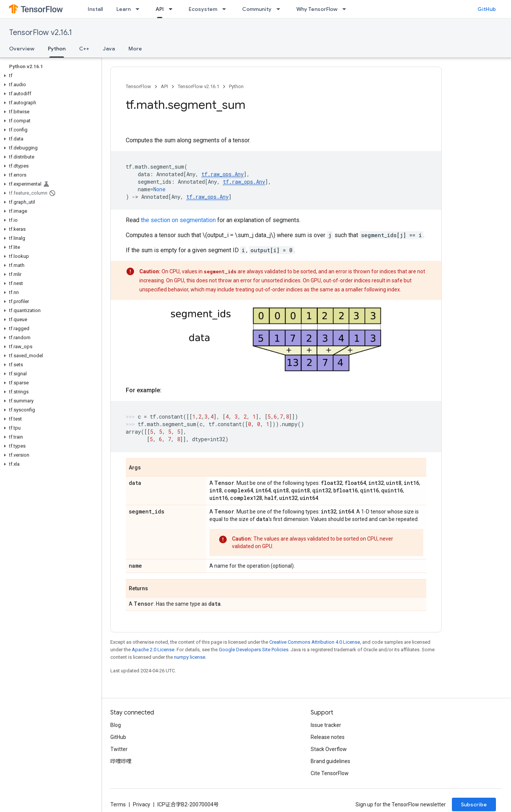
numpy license (190, 657)
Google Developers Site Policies (254, 650)
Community (257, 9)
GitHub (487, 9)
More (135, 49)
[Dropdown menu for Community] (281, 9)
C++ (84, 49)
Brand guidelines (330, 761)
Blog (116, 725)
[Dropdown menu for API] (173, 9)
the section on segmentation (178, 220)
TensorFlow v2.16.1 (40, 33)
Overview (22, 49)
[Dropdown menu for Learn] (140, 9)
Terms (118, 804)
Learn (124, 9)
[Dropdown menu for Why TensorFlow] (346, 9)
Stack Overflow (329, 749)
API (164, 86)
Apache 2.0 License (153, 650)
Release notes (328, 737)
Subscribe (474, 804)
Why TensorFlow (317, 9)
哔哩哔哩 (121, 761)
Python (236, 86)
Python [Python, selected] (57, 49)
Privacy (142, 804)
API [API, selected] (160, 9)
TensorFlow (138, 86)
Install (95, 9)
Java (109, 49)
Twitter (119, 749)
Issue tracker (326, 725)
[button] (49, 76)
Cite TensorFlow (330, 773)
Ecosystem (203, 9)
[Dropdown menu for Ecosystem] (226, 9)
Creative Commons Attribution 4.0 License (315, 642)
